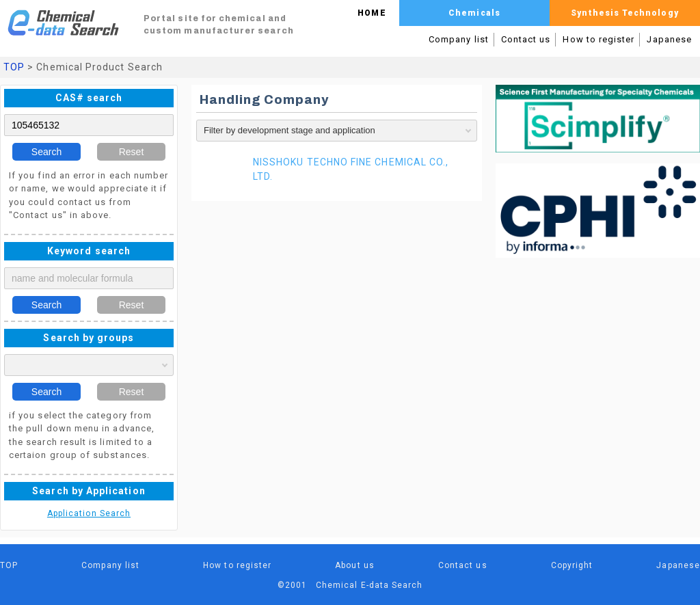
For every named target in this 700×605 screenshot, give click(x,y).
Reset (132, 152)
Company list (459, 39)
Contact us (526, 39)
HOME (372, 13)
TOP (14, 67)
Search (46, 152)
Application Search (89, 513)
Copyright (572, 565)
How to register (598, 39)
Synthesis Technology (624, 13)
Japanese (669, 39)
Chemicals (474, 13)
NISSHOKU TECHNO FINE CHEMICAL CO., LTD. (351, 169)
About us (355, 565)
